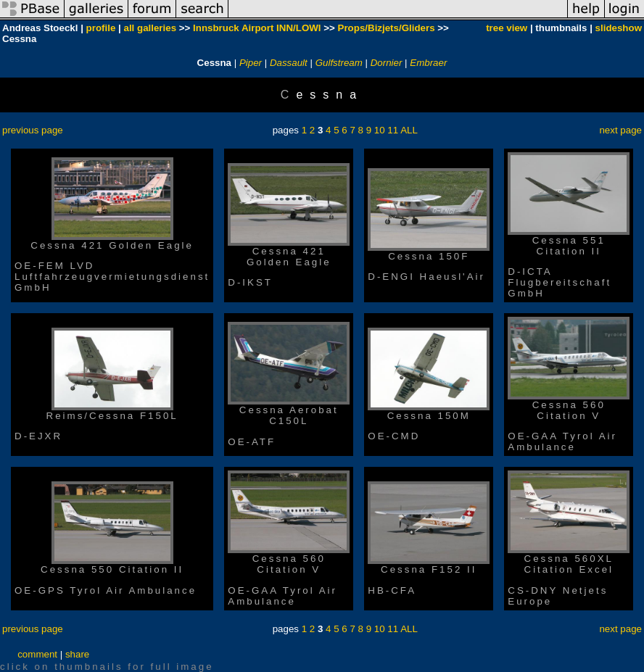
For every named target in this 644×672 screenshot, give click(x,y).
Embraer (428, 63)
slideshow (619, 28)
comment (37, 654)
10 (380, 130)
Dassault (289, 63)
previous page (33, 130)
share (77, 654)
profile (101, 28)
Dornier (387, 63)
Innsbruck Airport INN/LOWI (257, 28)
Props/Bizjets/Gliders (387, 28)
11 (393, 130)
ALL (409, 130)
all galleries (150, 28)
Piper (251, 63)
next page (620, 130)
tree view (507, 28)
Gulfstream (339, 63)
